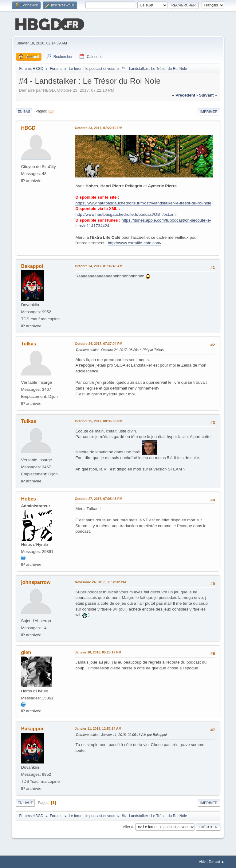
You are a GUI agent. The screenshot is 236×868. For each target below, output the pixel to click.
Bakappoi (32, 266)
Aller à (128, 827)
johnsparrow (36, 582)
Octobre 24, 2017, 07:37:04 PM (98, 344)
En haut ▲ (216, 862)
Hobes (28, 499)
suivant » (208, 95)
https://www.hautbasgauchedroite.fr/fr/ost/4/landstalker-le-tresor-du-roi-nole (143, 203)
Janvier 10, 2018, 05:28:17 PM (98, 652)
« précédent (184, 95)
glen (26, 652)
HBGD (28, 128)
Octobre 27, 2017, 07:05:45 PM (98, 499)
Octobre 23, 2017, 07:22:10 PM (98, 128)
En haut (25, 803)
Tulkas (28, 344)
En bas (24, 112)
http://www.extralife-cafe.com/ (135, 243)
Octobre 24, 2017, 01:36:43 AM (98, 266)
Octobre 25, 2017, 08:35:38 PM (98, 421)
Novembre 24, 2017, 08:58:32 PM (100, 582)
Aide (202, 862)
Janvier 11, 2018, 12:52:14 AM (98, 729)
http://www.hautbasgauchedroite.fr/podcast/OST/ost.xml (126, 214)
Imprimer (209, 112)
